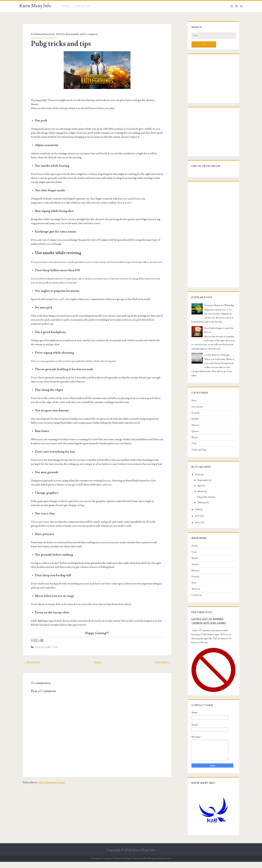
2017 (194, 515)
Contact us (194, 594)
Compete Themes (112, 865)
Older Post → (166, 658)
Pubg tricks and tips (58, 44)
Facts (191, 399)
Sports (192, 436)
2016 (194, 521)
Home (66, 6)
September (200, 479)
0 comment (88, 34)
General (192, 412)
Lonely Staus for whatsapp (214, 358)
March (198, 490)
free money (194, 405)
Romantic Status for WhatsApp (216, 308)
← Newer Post (28, 658)
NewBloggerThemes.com (157, 865)
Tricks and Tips (43, 643)
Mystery (193, 424)
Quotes (192, 430)
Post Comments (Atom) (48, 778)
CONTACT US (81, 6)
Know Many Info (35, 6)
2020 (195, 474)
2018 (194, 508)
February (199, 501)
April (197, 485)
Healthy (192, 418)
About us (193, 588)
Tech (191, 442)
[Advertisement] (210, 81)
